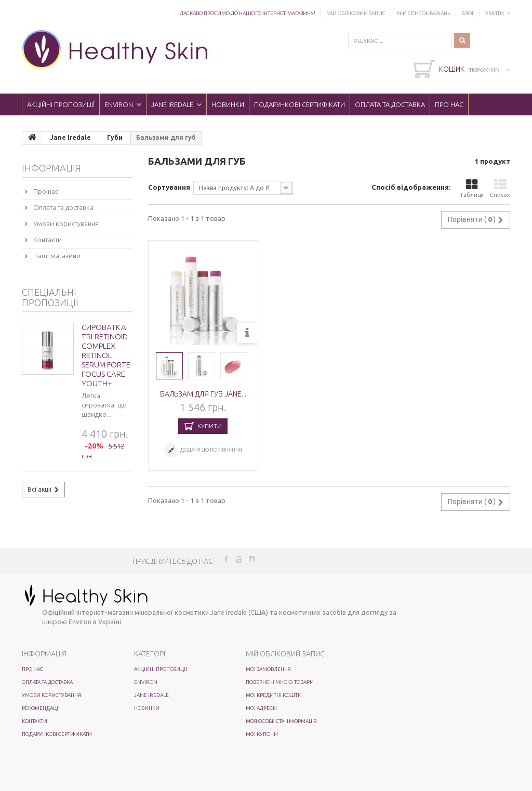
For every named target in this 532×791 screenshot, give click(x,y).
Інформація (51, 168)
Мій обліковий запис (356, 13)
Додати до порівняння (211, 450)
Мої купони (262, 734)
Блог (468, 13)
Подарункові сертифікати (300, 104)
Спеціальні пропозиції (50, 297)
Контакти (47, 240)
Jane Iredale (172, 104)
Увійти (495, 13)
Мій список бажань (423, 13)
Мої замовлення (268, 669)
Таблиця (472, 188)
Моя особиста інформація (281, 721)
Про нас (449, 104)
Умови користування (65, 223)
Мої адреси (261, 708)
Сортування (169, 187)
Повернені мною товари (280, 682)
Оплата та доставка (390, 104)
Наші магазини (56, 256)
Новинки (228, 104)
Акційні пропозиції (61, 104)
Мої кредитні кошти (274, 695)
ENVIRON (119, 104)
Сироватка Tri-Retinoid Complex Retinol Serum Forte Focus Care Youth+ (106, 355)
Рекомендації (41, 708)
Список (500, 188)
